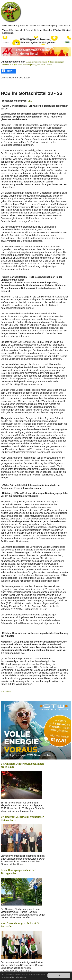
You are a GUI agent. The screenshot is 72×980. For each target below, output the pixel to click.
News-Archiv (64, 26)
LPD (30, 101)
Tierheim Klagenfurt (43, 30)
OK (59, 975)
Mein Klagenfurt (10, 26)
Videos (5, 30)
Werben (58, 30)
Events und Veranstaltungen (43, 26)
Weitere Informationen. (18, 977)
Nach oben (6, 691)
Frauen (29, 30)
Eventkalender (17, 30)
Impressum (9, 33)
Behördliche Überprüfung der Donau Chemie (34, 65)
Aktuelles (24, 26)
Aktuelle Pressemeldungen (37, 62)
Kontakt (67, 30)
